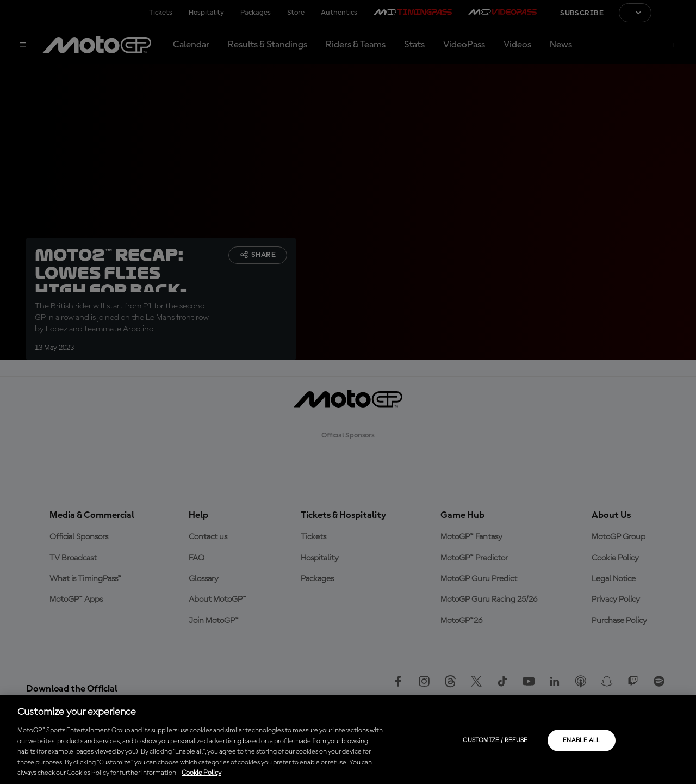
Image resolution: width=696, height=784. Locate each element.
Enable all (582, 740)
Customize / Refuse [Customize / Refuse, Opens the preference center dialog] (495, 740)
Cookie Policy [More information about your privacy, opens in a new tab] (201, 773)
